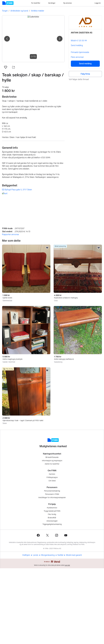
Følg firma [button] (85, 74)
